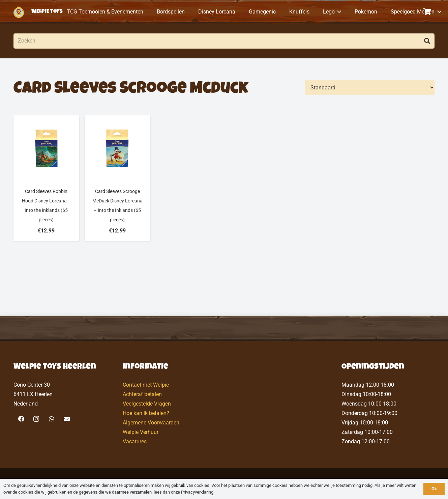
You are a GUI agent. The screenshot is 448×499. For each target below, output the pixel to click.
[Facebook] (21, 419)
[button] (338, 12)
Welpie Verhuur (141, 432)
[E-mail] (67, 419)
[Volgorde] (370, 88)
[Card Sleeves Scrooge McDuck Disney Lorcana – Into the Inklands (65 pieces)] (117, 178)
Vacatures (135, 441)
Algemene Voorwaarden (151, 423)
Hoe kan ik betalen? (146, 413)
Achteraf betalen (142, 394)
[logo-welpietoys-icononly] (19, 12)
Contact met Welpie (146, 385)
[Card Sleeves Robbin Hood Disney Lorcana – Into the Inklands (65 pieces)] (46, 178)
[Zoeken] (224, 41)
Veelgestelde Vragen (147, 404)
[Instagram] (36, 419)
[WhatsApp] (51, 419)
